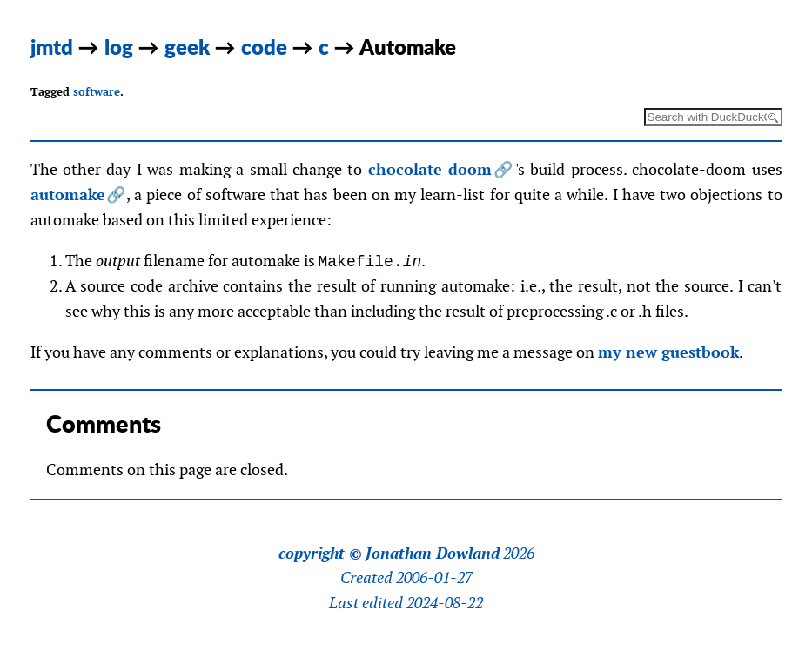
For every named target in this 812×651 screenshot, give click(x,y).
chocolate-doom (430, 169)
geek (187, 47)
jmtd (52, 47)
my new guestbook (668, 352)
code (264, 47)
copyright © (320, 554)
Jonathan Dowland (433, 554)
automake (68, 195)
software (97, 92)
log (119, 47)
